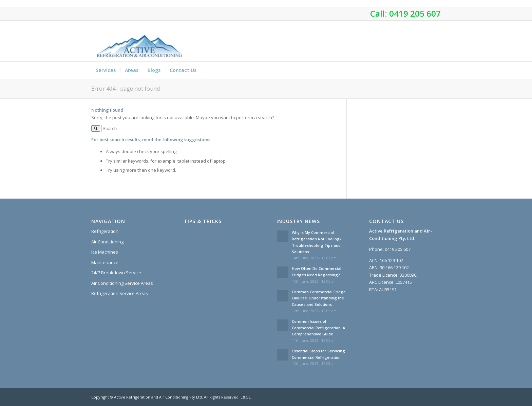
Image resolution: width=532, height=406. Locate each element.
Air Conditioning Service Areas (122, 283)
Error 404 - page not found (126, 89)
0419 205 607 (415, 13)
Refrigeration (105, 231)
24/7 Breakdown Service (116, 273)
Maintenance (105, 262)
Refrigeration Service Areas (120, 293)
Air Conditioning (107, 242)
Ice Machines (105, 252)
